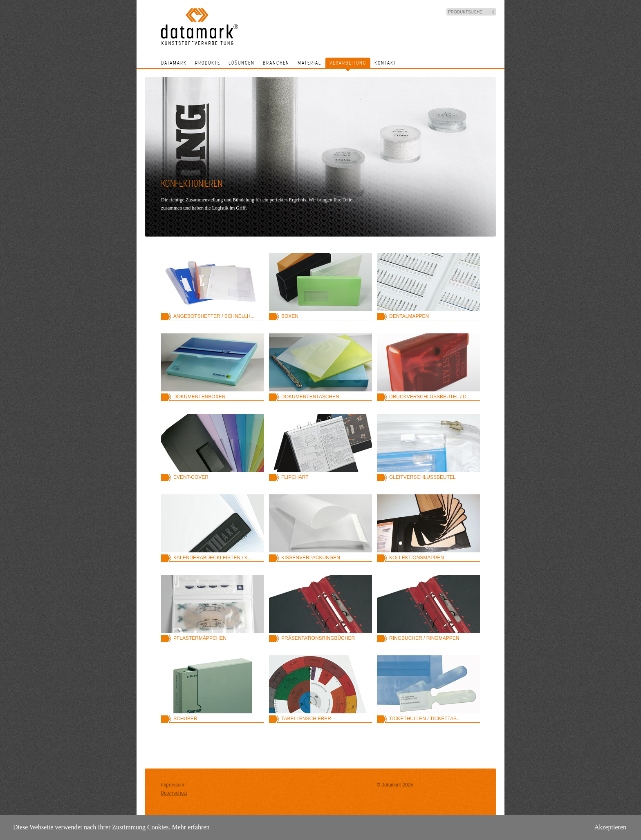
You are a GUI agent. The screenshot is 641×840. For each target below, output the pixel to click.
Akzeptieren (610, 827)
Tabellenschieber (306, 719)
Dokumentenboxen (199, 397)
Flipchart (295, 477)
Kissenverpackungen (311, 558)
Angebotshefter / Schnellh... (214, 316)
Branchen (276, 63)
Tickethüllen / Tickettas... (425, 719)
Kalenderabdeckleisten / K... (213, 558)
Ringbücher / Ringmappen (424, 638)
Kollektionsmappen (417, 558)
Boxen (290, 316)
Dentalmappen (409, 316)
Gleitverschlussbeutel (422, 477)
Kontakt (385, 63)
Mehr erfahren (191, 827)
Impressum (173, 785)
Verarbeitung (348, 63)
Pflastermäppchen (200, 638)
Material (309, 63)
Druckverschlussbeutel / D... (430, 397)
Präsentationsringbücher (318, 638)
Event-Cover (191, 477)
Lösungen (242, 63)
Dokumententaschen (310, 397)
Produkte (208, 63)
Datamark (174, 63)
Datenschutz (174, 793)
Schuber (185, 719)
